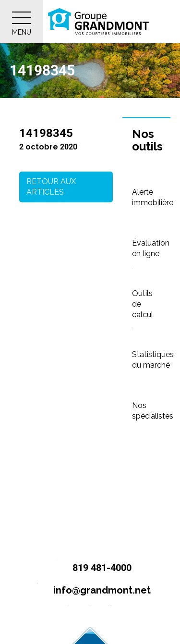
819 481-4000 (90, 568)
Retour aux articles (51, 187)
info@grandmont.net (90, 591)
